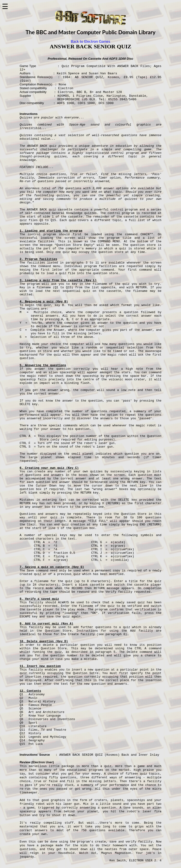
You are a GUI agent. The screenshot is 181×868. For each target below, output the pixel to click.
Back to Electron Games (90, 41)
